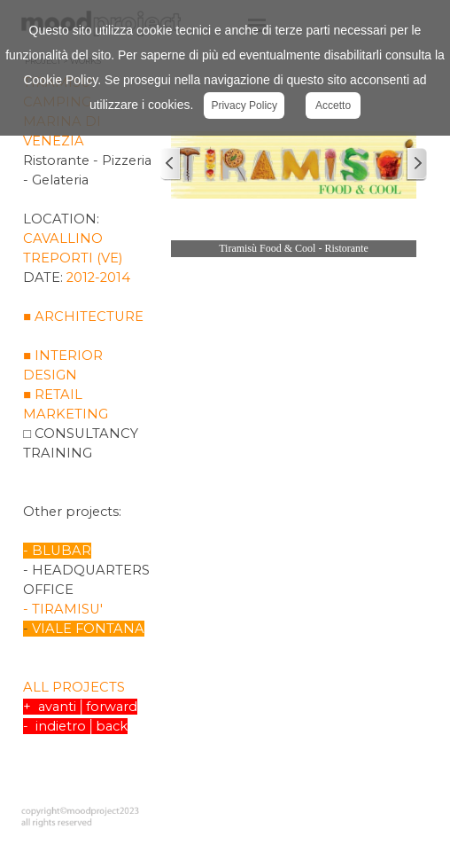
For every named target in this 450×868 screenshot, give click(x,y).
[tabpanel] (88, 430)
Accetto (333, 106)
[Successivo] (416, 164)
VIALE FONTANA (88, 629)
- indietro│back (75, 726)
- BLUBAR (57, 551)
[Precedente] (171, 164)
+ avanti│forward (80, 707)
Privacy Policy (244, 106)
